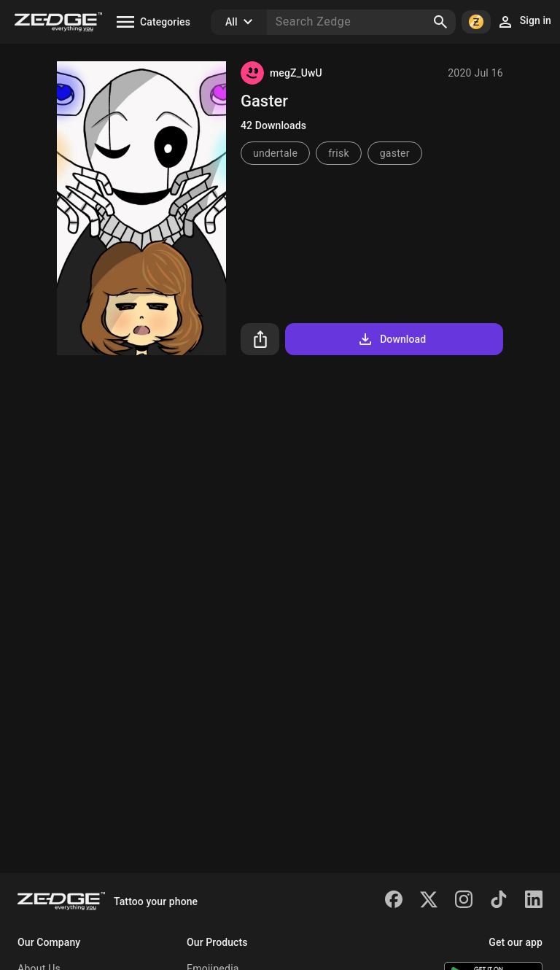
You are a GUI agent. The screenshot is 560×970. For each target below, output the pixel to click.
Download (391, 339)
